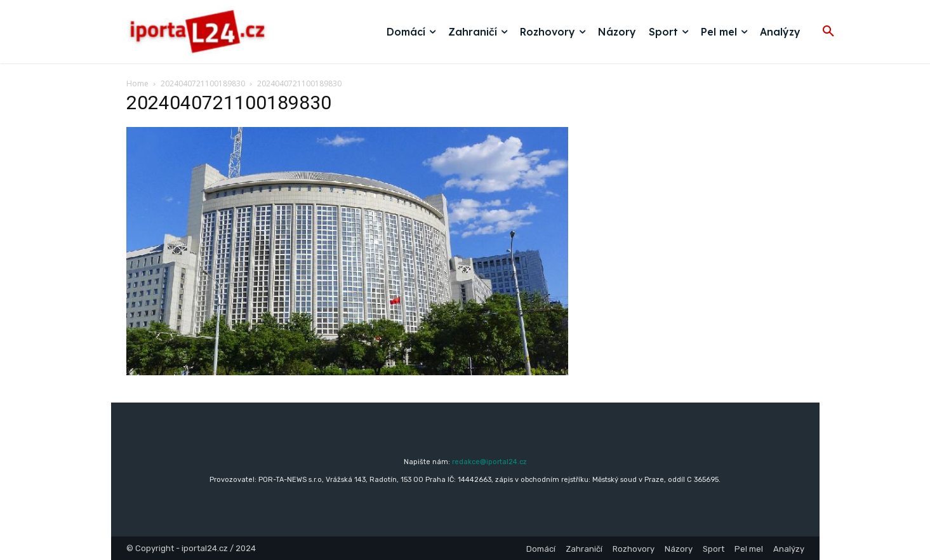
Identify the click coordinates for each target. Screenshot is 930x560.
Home (137, 83)
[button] (828, 32)
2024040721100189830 (203, 83)
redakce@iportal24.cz (489, 462)
